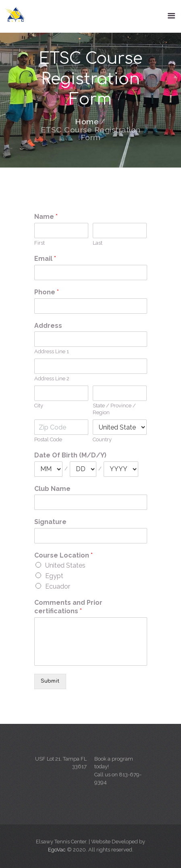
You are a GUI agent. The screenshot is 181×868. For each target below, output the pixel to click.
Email (45, 259)
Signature (50, 522)
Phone (47, 292)
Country (102, 439)
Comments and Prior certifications (68, 607)
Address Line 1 (52, 351)
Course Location (63, 555)
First (40, 243)
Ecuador (58, 586)
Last (98, 243)
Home (87, 122)
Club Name (52, 489)
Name (46, 217)
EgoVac (57, 850)
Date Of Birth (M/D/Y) (70, 455)
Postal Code (48, 439)
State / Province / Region (114, 409)
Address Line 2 (52, 378)
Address (48, 326)
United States (65, 565)
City (39, 406)
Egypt (54, 576)
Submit (50, 681)
